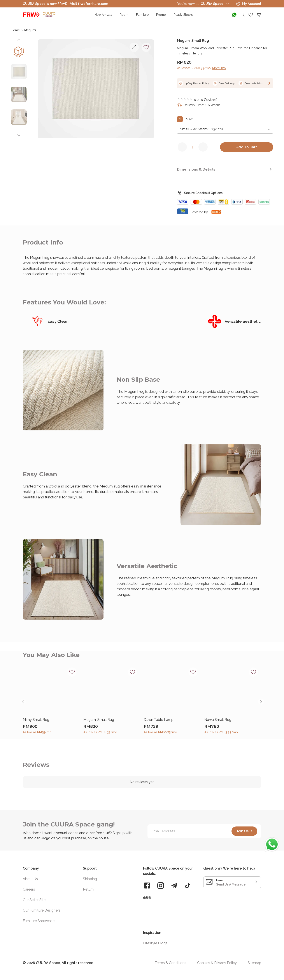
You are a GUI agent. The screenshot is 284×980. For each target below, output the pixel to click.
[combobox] (225, 129)
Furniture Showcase (39, 921)
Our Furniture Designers (42, 910)
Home (15, 30)
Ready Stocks (183, 15)
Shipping (90, 879)
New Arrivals (103, 15)
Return (88, 889)
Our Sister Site (34, 900)
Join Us (245, 831)
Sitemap (254, 963)
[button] (19, 73)
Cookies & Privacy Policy (217, 963)
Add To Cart (247, 147)
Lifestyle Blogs (155, 943)
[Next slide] (19, 135)
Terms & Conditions (170, 963)
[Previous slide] (19, 40)
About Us (30, 879)
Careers (29, 889)
